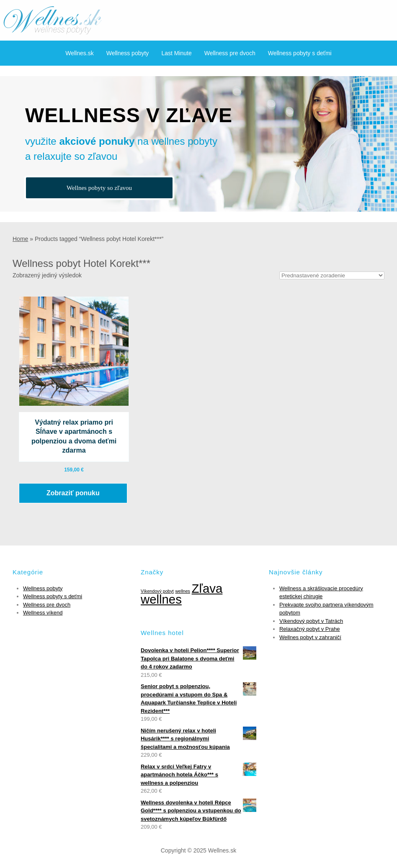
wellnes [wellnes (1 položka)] (183, 591)
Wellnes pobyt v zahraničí (310, 637)
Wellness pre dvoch (230, 53)
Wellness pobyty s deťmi (300, 53)
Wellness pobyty (128, 53)
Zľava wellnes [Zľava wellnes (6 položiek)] (182, 594)
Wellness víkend (43, 613)
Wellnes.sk (79, 53)
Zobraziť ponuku (73, 493)
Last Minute (176, 53)
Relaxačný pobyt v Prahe (310, 629)
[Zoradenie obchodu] (332, 275)
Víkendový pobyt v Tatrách (311, 621)
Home (20, 239)
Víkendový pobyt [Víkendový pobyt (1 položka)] (157, 591)
